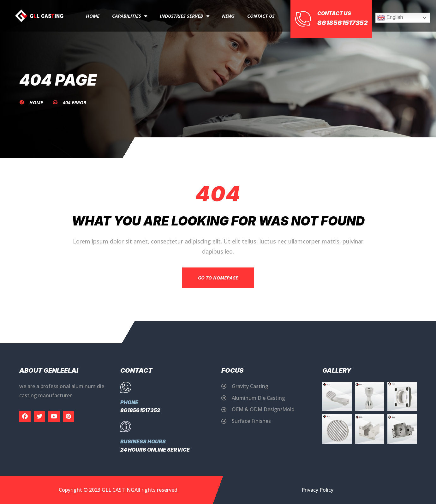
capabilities (130, 16)
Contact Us (261, 16)
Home (93, 16)
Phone (129, 402)
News (228, 16)
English (390, 18)
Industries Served (185, 16)
